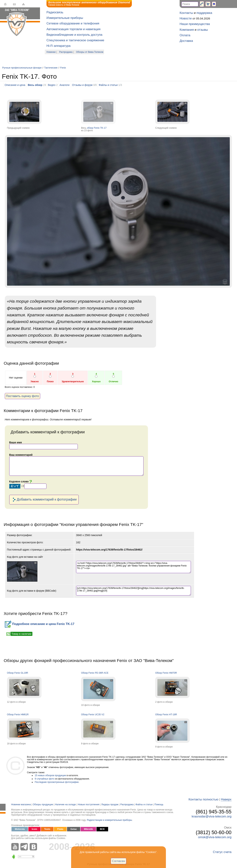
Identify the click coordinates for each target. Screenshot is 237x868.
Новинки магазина (21, 805)
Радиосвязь (55, 12)
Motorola (20, 829)
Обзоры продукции (43, 805)
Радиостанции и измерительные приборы (109, 820)
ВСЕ (102, 829)
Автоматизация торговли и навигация (74, 29)
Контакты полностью (203, 799)
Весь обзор (35, 85)
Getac (74, 829)
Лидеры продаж (110, 805)
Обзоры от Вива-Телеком (90, 52)
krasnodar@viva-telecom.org (212, 816)
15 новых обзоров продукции (50, 775)
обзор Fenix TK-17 (97, 128)
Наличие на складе (65, 805)
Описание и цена (15, 85)
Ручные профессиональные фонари (22, 68)
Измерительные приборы (65, 18)
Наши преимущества (195, 24)
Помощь (159, 805)
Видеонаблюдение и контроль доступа (74, 35)
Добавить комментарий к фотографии (44, 500)
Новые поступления (89, 805)
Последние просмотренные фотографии (57, 782)
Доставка (186, 41)
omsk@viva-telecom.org (215, 837)
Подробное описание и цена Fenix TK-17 (40, 624)
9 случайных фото (45, 779)
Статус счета (222, 852)
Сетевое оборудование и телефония (73, 23)
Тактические (51, 68)
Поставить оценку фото (23, 396)
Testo (47, 829)
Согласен (119, 861)
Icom (34, 829)
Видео (52, 85)
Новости (186, 18)
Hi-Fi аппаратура (59, 46)
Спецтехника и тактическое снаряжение (75, 40)
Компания (187, 30)
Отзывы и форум (82, 85)
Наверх (226, 799)
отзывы (203, 30)
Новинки (51, 52)
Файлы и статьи (108, 85)
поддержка (204, 13)
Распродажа (66, 52)
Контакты (186, 13)
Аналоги (64, 85)
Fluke (60, 829)
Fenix (63, 68)
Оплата (185, 35)
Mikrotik (88, 829)
